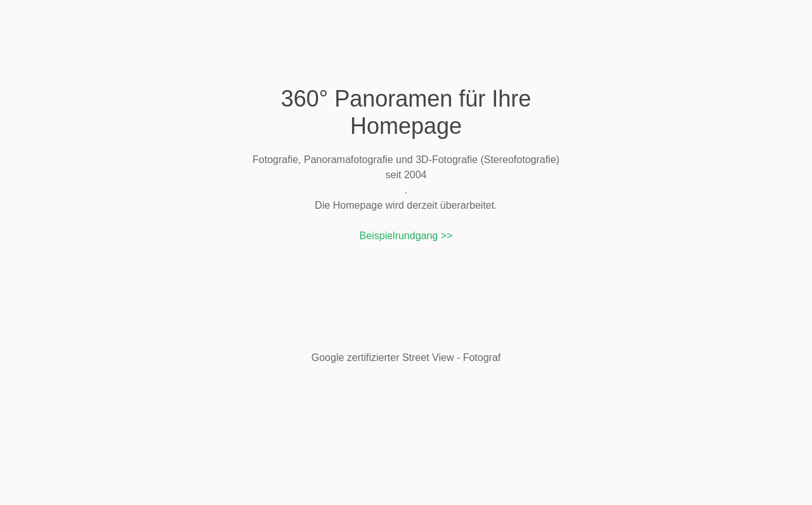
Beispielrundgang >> (406, 236)
